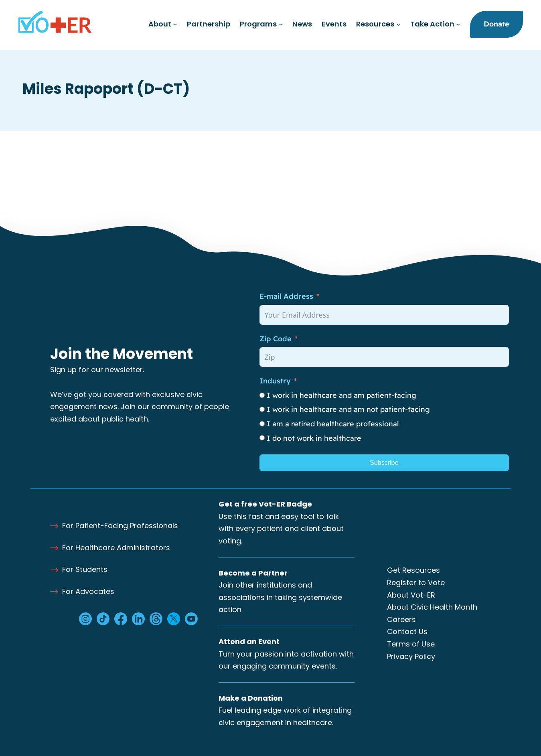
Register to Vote (416, 583)
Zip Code (276, 339)
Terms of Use (411, 644)
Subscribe (384, 463)
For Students (85, 569)
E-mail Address (286, 296)
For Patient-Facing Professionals (120, 526)
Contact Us (407, 631)
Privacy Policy (411, 656)
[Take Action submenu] (458, 24)
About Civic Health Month (432, 607)
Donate (496, 24)
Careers (401, 619)
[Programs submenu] (281, 24)
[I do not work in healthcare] (262, 438)
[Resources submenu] (398, 24)
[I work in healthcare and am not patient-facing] (262, 409)
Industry (275, 381)
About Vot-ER (411, 595)
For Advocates (88, 591)
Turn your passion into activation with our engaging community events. (286, 654)
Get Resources (413, 570)
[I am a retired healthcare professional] (262, 424)
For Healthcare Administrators (116, 548)
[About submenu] (175, 24)
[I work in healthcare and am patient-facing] (262, 395)
